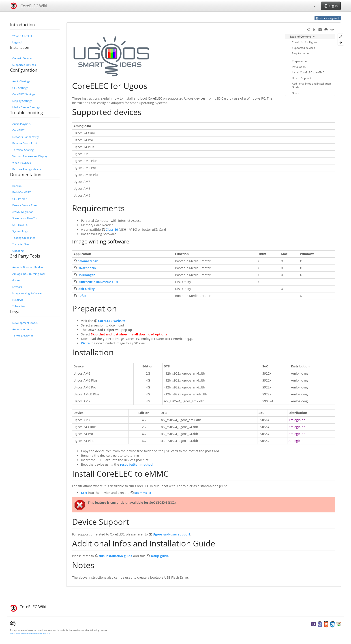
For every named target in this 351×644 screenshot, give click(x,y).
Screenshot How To (24, 218)
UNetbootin (87, 268)
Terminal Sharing (23, 150)
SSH (84, 493)
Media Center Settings (26, 107)
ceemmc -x (143, 493)
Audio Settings (21, 81)
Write (85, 343)
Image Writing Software (27, 293)
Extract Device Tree (25, 205)
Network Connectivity (26, 137)
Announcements (22, 329)
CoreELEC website (112, 321)
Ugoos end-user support (171, 534)
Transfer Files (21, 244)
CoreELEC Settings (24, 94)
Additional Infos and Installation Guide (311, 85)
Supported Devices (24, 65)
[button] (312, 6)
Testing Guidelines (24, 238)
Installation (299, 67)
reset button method (136, 464)
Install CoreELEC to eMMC (308, 72)
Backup (17, 186)
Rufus (82, 296)
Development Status (25, 323)
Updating (18, 251)
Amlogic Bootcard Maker (28, 267)
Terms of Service (23, 336)
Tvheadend (19, 306)
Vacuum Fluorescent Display (30, 156)
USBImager (86, 275)
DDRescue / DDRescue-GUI (98, 282)
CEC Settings (20, 88)
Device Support (301, 78)
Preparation (299, 61)
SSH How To (20, 225)
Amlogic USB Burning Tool (29, 274)
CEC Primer (19, 199)
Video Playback (22, 163)
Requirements (301, 53)
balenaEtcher (88, 261)
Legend (17, 42)
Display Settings (22, 101)
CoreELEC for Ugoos (305, 42)
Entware (17, 287)
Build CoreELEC (22, 192)
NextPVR (18, 300)
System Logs (20, 231)
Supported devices (303, 48)
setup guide (159, 556)
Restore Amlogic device (27, 169)
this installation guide (116, 556)
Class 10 (112, 229)
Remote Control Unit (25, 143)
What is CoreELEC (23, 36)
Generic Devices (22, 58)
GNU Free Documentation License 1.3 (30, 633)
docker (17, 280)
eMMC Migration (23, 212)
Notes (296, 93)
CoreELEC (18, 130)
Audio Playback (22, 124)
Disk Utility (86, 289)
